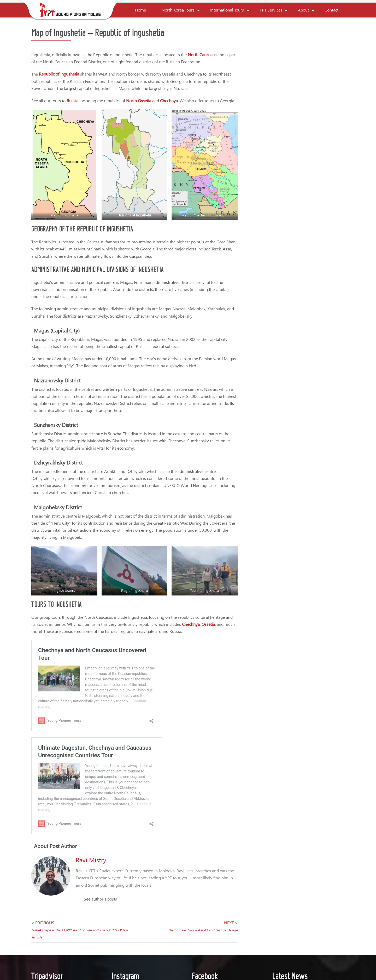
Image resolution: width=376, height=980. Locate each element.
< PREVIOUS (80, 766)
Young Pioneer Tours (219, 829)
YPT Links (225, 938)
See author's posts (100, 735)
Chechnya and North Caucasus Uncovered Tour (86, 646)
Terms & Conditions (159, 938)
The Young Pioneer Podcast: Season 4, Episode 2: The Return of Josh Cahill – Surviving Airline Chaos (319, 885)
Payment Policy (196, 938)
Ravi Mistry (91, 696)
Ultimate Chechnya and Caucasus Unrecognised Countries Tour (102, 665)
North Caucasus (202, 55)
